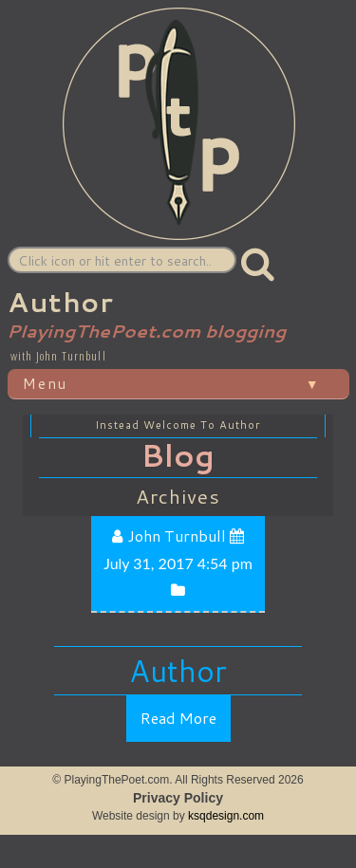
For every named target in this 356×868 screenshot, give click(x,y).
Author (178, 671)
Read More (178, 718)
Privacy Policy (178, 798)
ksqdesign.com (226, 816)
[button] (259, 264)
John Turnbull (178, 536)
